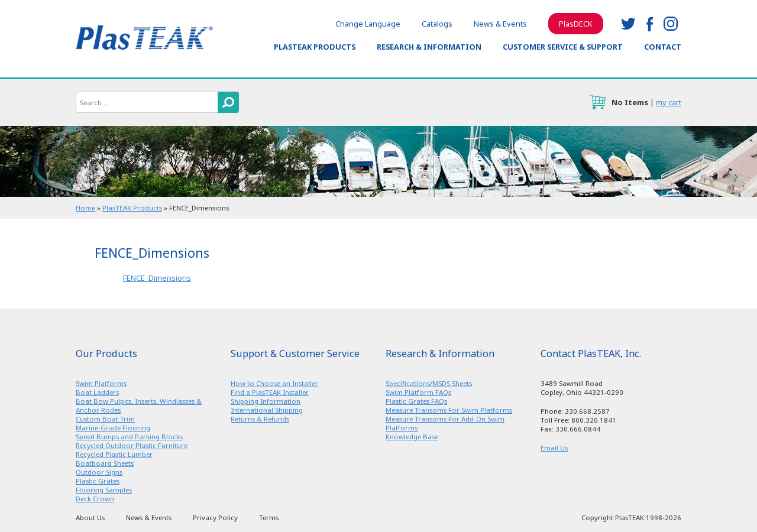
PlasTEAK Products (315, 47)
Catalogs (437, 24)
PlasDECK (576, 24)
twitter (628, 24)
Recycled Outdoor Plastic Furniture (132, 445)
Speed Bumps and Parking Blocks (129, 437)
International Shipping (267, 410)
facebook (649, 24)
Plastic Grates (98, 481)
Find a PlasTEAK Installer (270, 392)
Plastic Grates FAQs (416, 401)
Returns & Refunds (260, 419)
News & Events (500, 24)
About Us (90, 518)
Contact (663, 47)
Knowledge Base (412, 437)
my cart (669, 102)
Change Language (368, 24)
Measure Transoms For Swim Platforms (449, 410)
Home (85, 208)
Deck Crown (95, 499)
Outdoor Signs (99, 472)
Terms (269, 518)
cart (597, 102)
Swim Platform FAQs (418, 392)
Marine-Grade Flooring (113, 428)
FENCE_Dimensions (157, 278)
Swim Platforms (101, 383)
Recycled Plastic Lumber (114, 454)
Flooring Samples (104, 490)
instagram (671, 24)
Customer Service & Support (563, 47)
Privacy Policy (215, 518)
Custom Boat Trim (105, 419)
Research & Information (429, 47)
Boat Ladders (97, 392)
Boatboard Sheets (105, 463)
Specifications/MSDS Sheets (429, 383)
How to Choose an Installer (274, 383)
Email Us (554, 448)
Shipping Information (266, 401)
